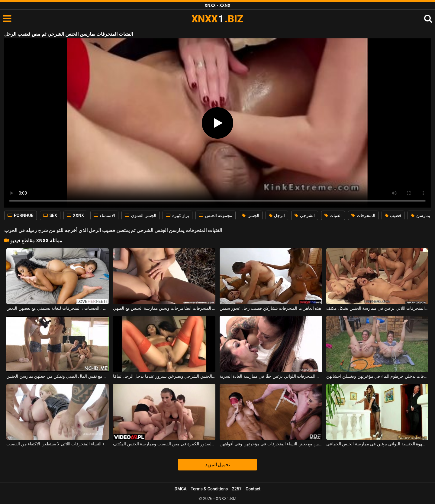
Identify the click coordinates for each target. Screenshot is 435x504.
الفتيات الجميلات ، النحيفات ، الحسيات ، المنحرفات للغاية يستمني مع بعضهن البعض (58, 308)
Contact (253, 489)
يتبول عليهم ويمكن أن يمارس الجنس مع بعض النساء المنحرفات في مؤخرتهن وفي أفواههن (271, 444)
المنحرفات (363, 215)
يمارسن (420, 215)
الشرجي (304, 215)
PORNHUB (21, 215)
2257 (237, 489)
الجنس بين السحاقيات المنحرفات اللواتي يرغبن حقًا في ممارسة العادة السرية (271, 376)
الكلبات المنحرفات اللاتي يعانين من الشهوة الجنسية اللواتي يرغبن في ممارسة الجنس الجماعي (377, 444)
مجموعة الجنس (216, 215)
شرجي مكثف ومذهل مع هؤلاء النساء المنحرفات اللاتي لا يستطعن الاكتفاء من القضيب (58, 444)
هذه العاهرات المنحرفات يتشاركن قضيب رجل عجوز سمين (270, 308)
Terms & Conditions (209, 489)
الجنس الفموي (140, 215)
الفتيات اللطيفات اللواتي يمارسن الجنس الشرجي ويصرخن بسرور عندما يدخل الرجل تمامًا (164, 376)
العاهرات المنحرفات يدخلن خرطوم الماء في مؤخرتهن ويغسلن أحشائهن (377, 376)
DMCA (181, 489)
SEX (50, 215)
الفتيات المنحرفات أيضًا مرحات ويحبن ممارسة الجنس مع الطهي (164, 308)
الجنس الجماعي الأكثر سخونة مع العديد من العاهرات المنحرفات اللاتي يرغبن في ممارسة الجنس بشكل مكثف (377, 308)
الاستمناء (104, 215)
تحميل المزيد (218, 465)
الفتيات (333, 215)
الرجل (277, 215)
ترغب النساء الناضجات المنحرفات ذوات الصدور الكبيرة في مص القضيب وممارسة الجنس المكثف (164, 444)
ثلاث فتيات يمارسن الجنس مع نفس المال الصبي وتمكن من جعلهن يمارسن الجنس (58, 376)
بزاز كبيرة (177, 215)
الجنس (250, 215)
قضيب (393, 215)
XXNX (75, 215)
